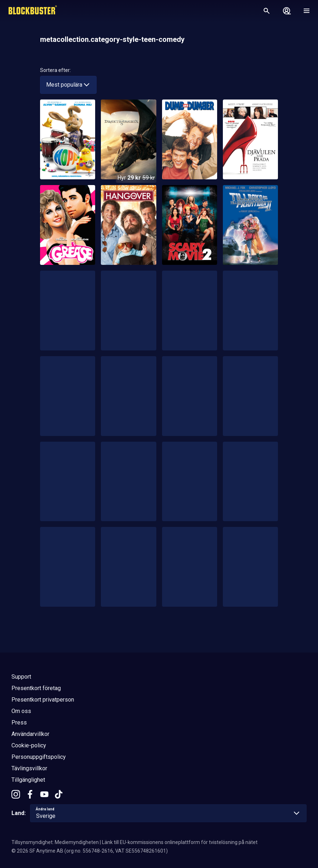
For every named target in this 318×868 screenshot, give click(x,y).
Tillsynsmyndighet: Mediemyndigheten (55, 842)
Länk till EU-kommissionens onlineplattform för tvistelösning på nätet (180, 842)
